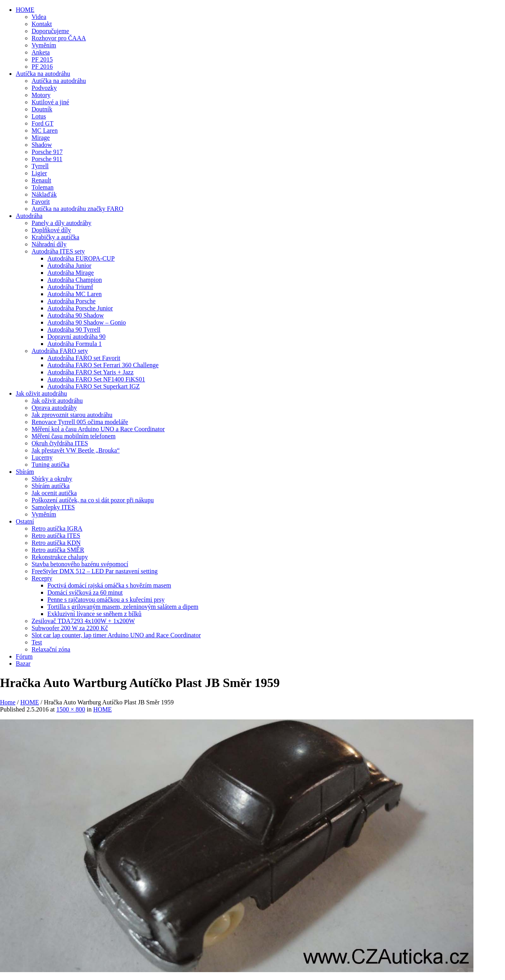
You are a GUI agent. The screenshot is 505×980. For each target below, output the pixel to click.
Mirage (41, 138)
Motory (41, 95)
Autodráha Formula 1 (75, 344)
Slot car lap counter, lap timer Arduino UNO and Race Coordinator (116, 635)
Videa (39, 17)
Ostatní (25, 521)
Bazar (23, 664)
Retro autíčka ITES (56, 536)
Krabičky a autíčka (55, 237)
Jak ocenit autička (54, 493)
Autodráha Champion (75, 280)
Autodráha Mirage (71, 273)
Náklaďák (44, 194)
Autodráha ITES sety (58, 251)
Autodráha (29, 216)
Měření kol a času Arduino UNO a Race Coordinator (98, 429)
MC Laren (45, 130)
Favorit (41, 202)
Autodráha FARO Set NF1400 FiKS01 (96, 379)
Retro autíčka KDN (56, 543)
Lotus (39, 116)
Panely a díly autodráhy (62, 223)
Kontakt (42, 24)
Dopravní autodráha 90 (77, 337)
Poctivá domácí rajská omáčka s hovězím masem (109, 585)
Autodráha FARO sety (60, 351)
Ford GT (43, 123)
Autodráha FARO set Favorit (84, 358)
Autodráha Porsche (71, 301)
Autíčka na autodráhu (43, 74)
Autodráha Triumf (70, 287)
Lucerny (42, 457)
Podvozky (44, 88)
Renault (41, 180)
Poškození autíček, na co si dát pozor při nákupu (93, 500)
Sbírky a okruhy (52, 479)
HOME (25, 10)
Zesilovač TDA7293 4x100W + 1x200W (83, 621)
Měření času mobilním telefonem (74, 436)
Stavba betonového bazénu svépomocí (80, 564)
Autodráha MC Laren (75, 294)
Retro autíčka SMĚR (58, 550)
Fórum (24, 656)
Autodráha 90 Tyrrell (74, 329)
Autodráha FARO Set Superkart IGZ (94, 386)
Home (8, 702)
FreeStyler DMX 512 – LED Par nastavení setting (95, 571)
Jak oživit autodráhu (41, 393)
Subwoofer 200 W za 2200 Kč (70, 628)
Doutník (42, 109)
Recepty (42, 578)
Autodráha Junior (69, 266)
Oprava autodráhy (54, 408)
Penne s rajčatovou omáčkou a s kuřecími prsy (106, 600)
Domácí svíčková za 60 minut (85, 592)
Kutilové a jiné (50, 102)
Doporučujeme (50, 31)
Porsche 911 (47, 159)
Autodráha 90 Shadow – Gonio (87, 322)
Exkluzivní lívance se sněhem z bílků (94, 614)
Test (37, 642)
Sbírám (25, 472)
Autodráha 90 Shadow (76, 315)
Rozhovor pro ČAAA (59, 38)
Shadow (42, 145)
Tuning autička (50, 465)
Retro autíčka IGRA (57, 528)
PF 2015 (42, 59)
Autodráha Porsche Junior (80, 308)
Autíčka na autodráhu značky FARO (78, 209)
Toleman (43, 187)
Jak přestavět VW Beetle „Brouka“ (76, 450)
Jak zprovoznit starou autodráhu (72, 415)
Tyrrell (40, 166)
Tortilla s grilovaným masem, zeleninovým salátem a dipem (123, 607)
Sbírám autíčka (50, 486)
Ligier (39, 173)
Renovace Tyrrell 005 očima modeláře (80, 422)
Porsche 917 (47, 152)
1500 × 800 (71, 709)
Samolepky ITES (53, 507)
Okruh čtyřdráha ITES (60, 443)
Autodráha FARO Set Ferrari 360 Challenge (103, 365)
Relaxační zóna (51, 649)
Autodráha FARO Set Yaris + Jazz (90, 372)
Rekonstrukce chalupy (60, 557)
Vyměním (44, 45)
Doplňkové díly (51, 230)
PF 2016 (42, 67)
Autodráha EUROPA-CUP (81, 258)
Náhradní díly (49, 244)
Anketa (41, 52)
